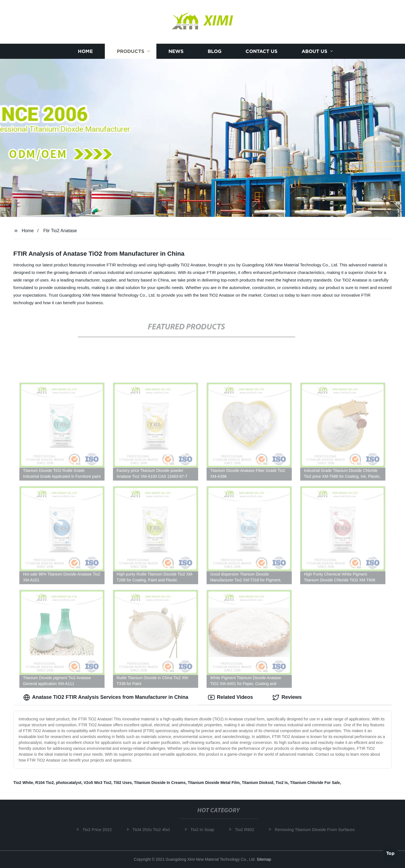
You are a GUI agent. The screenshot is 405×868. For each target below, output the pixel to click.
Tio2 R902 (246, 829)
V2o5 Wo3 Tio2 (97, 783)
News (176, 51)
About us (314, 51)
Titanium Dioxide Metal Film (214, 783)
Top (390, 853)
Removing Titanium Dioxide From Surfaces (316, 829)
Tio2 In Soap (204, 829)
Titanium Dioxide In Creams (160, 783)
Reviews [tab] (287, 697)
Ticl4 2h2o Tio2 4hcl (153, 829)
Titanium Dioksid (258, 783)
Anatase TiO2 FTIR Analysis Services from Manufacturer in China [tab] (106, 697)
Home (85, 51)
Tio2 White (23, 783)
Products (131, 51)
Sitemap (264, 859)
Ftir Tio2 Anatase (60, 231)
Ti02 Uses (123, 783)
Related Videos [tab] (231, 697)
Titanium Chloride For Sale (315, 783)
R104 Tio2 (45, 783)
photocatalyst (69, 783)
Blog (215, 51)
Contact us (261, 51)
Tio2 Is (282, 783)
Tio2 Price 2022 (99, 829)
